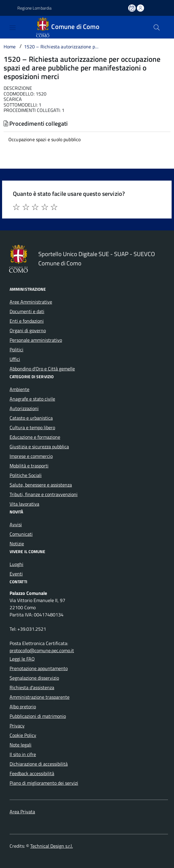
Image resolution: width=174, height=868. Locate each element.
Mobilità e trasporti (29, 466)
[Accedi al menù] (6, 27)
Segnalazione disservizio (34, 678)
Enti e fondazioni (27, 321)
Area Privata (22, 812)
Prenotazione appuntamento (39, 668)
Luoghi (16, 564)
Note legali (21, 745)
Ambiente (19, 389)
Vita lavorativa (24, 504)
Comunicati (21, 534)
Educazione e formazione (35, 437)
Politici (16, 350)
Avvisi (16, 524)
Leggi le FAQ (22, 659)
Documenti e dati (27, 311)
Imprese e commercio (31, 456)
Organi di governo (28, 330)
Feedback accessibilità (32, 773)
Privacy (17, 726)
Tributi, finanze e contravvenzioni (44, 494)
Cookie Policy (23, 735)
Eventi (16, 574)
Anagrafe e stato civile (32, 399)
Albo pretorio (23, 707)
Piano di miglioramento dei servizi (44, 783)
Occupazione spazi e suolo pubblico (44, 139)
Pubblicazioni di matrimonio (38, 716)
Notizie (17, 544)
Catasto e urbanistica (31, 418)
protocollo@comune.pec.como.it (42, 650)
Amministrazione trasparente (40, 697)
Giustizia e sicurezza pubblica (39, 447)
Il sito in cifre (23, 754)
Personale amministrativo (36, 340)
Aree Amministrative (31, 302)
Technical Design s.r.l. (52, 846)
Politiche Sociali (26, 475)
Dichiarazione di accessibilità (39, 764)
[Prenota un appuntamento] (132, 8)
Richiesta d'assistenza (32, 687)
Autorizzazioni (24, 408)
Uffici (15, 359)
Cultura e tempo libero (32, 427)
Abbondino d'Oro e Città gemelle (42, 369)
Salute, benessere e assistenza (41, 485)
